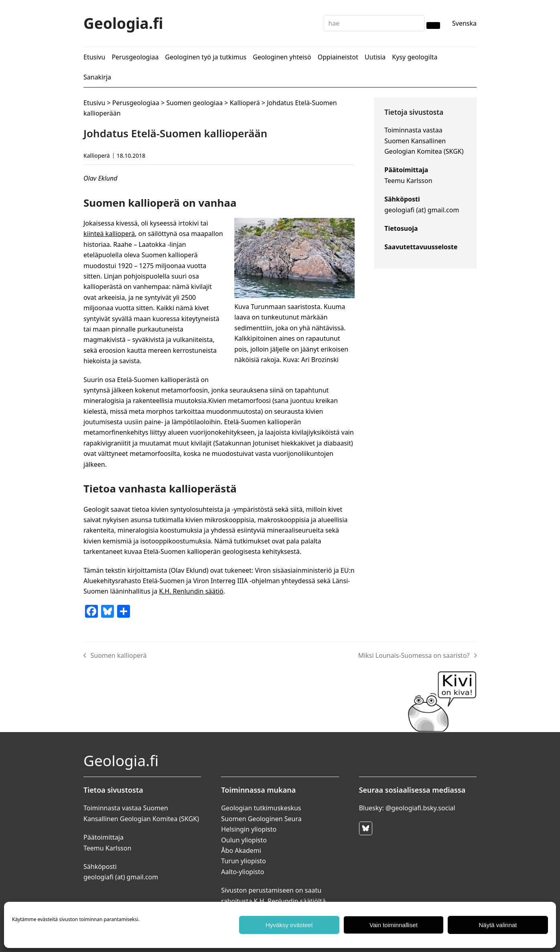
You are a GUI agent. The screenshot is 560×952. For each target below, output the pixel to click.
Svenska (464, 23)
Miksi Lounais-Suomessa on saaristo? (417, 656)
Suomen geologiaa (194, 103)
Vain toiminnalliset (394, 925)
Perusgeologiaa (136, 103)
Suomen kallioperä (115, 656)
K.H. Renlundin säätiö (191, 591)
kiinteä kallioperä (109, 234)
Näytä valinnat (498, 925)
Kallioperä (245, 103)
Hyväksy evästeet (289, 925)
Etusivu (94, 103)
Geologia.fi (123, 23)
